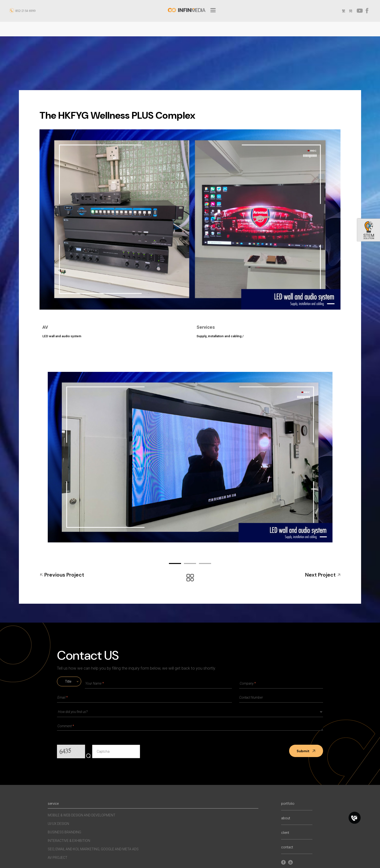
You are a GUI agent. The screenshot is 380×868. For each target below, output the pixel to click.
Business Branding (64, 832)
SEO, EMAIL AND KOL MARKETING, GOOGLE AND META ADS (93, 849)
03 (205, 563)
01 (175, 563)
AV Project (58, 858)
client (285, 833)
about (286, 818)
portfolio (288, 804)
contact (287, 847)
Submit (306, 751)
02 (190, 563)
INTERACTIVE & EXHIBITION (69, 841)
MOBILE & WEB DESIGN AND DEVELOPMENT (82, 815)
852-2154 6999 (25, 11)
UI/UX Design (58, 824)
